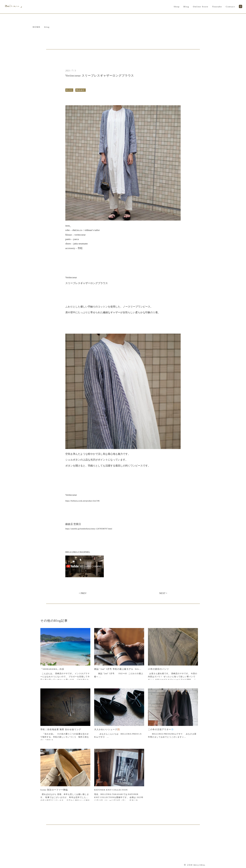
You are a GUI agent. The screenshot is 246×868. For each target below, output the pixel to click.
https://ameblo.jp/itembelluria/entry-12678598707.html (89, 529)
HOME (37, 27)
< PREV (83, 593)
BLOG (69, 90)
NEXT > (163, 593)
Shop (177, 7)
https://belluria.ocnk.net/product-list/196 (82, 501)
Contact (230, 7)
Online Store (201, 7)
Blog (186, 7)
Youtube (217, 7)
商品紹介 (81, 90)
